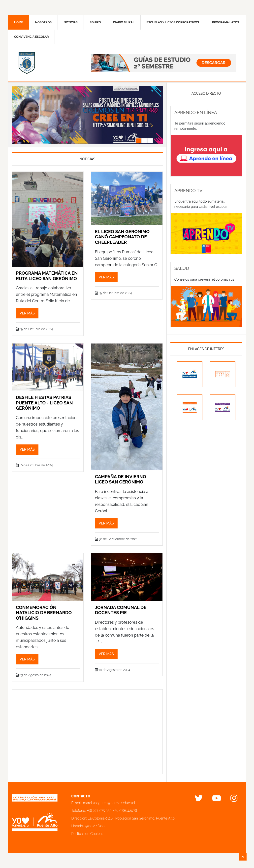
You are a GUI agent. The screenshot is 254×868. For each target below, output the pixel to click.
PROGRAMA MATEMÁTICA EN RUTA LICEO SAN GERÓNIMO (47, 276)
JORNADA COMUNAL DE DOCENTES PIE (121, 610)
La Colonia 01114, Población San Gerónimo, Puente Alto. (131, 818)
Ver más (27, 313)
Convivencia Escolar (31, 37)
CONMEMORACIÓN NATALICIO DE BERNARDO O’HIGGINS (44, 613)
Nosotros (43, 22)
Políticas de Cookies (87, 834)
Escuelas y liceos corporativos (173, 22)
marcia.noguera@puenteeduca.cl (109, 803)
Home (19, 22)
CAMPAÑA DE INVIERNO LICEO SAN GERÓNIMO (121, 479)
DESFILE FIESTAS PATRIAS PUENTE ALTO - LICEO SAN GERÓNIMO (44, 403)
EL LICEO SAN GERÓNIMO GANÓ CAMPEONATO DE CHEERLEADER (122, 237)
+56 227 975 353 (99, 811)
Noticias (71, 22)
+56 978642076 (125, 811)
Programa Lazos (226, 22)
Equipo (95, 22)
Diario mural (124, 22)
